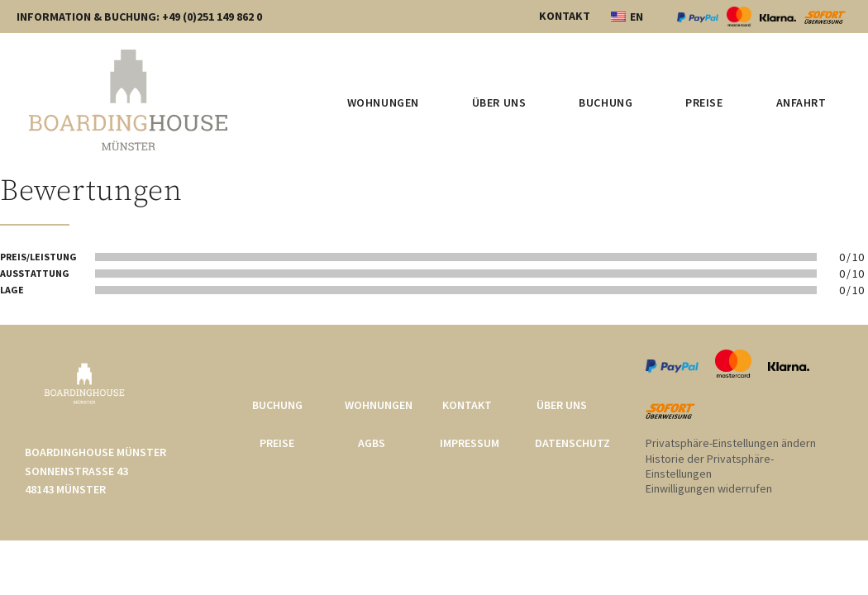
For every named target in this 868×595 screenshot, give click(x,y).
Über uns (499, 102)
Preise (704, 102)
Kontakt (467, 405)
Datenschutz (572, 443)
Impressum (470, 443)
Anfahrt (801, 102)
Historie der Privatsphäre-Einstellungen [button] (710, 466)
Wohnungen (383, 102)
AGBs (372, 443)
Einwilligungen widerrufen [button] (709, 488)
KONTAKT (565, 16)
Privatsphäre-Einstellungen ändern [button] (731, 443)
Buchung (606, 102)
